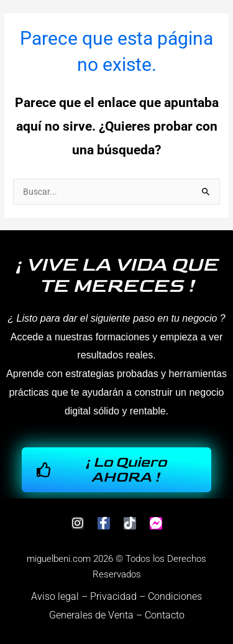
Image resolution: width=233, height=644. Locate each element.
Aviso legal (55, 596)
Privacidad (113, 596)
